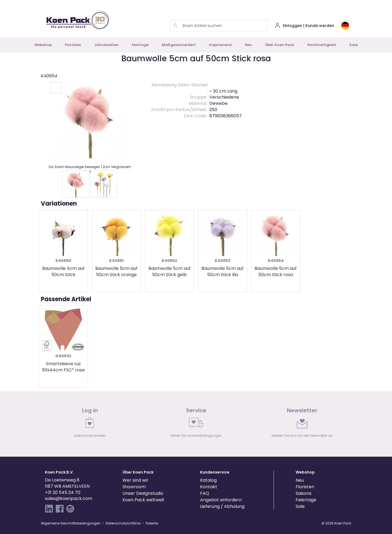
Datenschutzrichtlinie (123, 523)
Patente (152, 523)
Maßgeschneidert (179, 45)
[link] (90, 424)
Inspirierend (220, 45)
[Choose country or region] (345, 26)
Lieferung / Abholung (222, 506)
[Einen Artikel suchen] (176, 26)
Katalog (208, 480)
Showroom (134, 487)
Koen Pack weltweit (143, 500)
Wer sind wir (135, 480)
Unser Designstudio (143, 493)
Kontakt (209, 487)
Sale (353, 45)
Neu (248, 45)
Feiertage (306, 500)
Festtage (140, 45)
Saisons (304, 493)
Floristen (73, 45)
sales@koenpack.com (69, 498)
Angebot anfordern (221, 500)
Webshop (43, 45)
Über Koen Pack (280, 45)
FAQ (205, 493)
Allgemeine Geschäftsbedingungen (71, 523)
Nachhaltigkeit (322, 45)
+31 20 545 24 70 (63, 492)
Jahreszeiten (106, 45)
